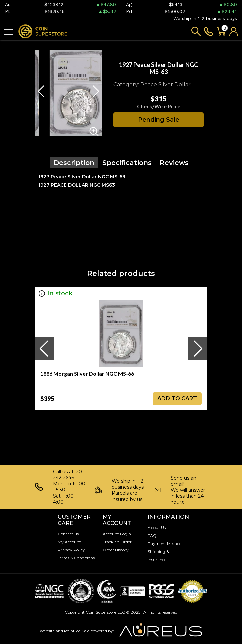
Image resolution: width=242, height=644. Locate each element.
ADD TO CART (177, 398)
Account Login (117, 534)
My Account (69, 542)
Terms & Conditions (76, 558)
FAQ (152, 535)
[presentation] (45, 348)
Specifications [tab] (127, 163)
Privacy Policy (71, 550)
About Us (157, 527)
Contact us (68, 534)
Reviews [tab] (174, 163)
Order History (116, 550)
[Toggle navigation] (9, 31)
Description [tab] (74, 163)
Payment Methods (165, 543)
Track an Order (117, 542)
